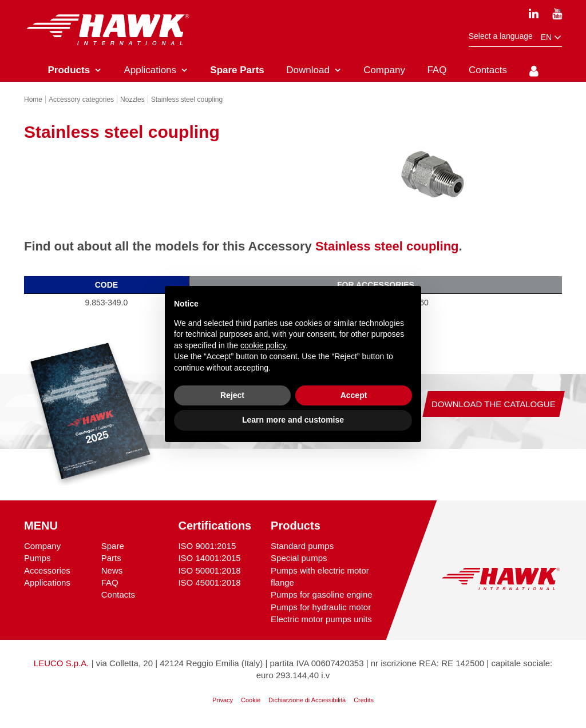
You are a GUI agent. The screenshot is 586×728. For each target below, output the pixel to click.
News (112, 570)
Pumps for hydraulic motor (321, 607)
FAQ (110, 582)
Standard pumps (302, 546)
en (551, 37)
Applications (47, 582)
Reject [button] (232, 395)
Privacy (223, 700)
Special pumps (299, 558)
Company (42, 546)
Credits (364, 700)
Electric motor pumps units (321, 619)
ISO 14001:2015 (209, 558)
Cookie (251, 700)
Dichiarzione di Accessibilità (307, 700)
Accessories (47, 570)
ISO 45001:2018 (209, 582)
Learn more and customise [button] (293, 420)
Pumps (37, 558)
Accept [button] (354, 395)
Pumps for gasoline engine (322, 594)
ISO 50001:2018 (209, 570)
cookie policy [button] (263, 345)
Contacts (118, 594)
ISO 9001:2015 (207, 546)
